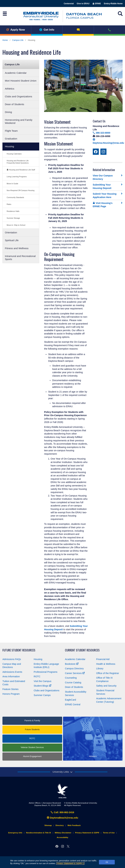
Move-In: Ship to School (16, 225)
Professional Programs (46, 672)
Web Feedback (74, 825)
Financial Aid (103, 659)
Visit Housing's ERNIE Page (103, 205)
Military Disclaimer (63, 833)
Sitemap (48, 825)
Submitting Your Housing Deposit (102, 186)
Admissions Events (12, 672)
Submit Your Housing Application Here (105, 196)
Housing (9, 146)
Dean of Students (14, 104)
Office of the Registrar (108, 673)
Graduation (11, 139)
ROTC (37, 676)
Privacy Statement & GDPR (70, 863)
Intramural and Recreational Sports (20, 258)
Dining (8, 112)
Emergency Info (15, 833)
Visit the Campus (43, 681)
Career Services (75, 673)
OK (107, 862)
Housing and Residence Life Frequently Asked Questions (18, 162)
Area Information (11, 676)
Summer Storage (13, 218)
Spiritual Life (12, 240)
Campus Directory (74, 668)
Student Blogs (42, 686)
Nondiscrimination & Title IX (38, 833)
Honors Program (11, 694)
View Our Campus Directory (103, 177)
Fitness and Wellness (17, 248)
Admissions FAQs (12, 659)
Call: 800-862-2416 (62, 812)
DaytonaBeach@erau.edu (62, 818)
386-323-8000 (102, 133)
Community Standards (15, 197)
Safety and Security (106, 686)
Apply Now (16, 30)
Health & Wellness (106, 664)
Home (5, 40)
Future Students (32, 730)
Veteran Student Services (32, 747)
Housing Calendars (14, 154)
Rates (9, 204)
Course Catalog (73, 682)
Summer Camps (42, 695)
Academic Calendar (16, 73)
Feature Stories (10, 689)
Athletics (10, 89)
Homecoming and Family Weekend (19, 121)
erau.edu (62, 791)
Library (100, 668)
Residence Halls (13, 211)
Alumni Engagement (32, 756)
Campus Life (18, 40)
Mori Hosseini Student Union (21, 81)
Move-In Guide (12, 184)
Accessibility (62, 837)
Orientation (11, 232)
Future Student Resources (19, 650)
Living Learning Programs (17, 177)
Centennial (69, 4)
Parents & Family (32, 721)
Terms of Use (109, 833)
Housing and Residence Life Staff (21, 170)
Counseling (71, 678)
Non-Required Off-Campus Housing (21, 190)
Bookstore (72, 664)
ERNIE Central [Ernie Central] (73, 704)
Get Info (47, 30)
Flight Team (11, 131)
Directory (60, 825)
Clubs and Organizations (18, 96)
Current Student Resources (82, 650)
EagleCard (70, 700)
